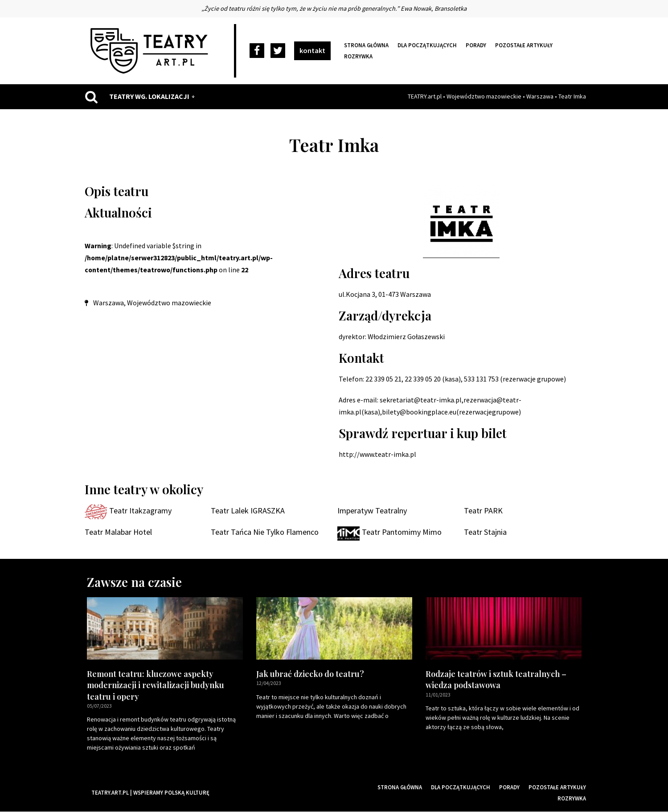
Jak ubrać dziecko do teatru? (310, 674)
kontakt (312, 50)
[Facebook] (257, 51)
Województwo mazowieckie (484, 96)
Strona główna (366, 45)
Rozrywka (358, 56)
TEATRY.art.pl (425, 96)
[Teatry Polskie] (152, 51)
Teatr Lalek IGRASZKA (248, 511)
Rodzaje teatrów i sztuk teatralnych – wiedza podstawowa (496, 680)
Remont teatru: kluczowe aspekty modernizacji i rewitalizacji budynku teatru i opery (156, 685)
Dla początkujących (427, 45)
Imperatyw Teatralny (372, 511)
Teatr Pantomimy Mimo (402, 532)
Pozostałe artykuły (524, 45)
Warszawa (540, 96)
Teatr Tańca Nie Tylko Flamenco (265, 532)
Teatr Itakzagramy (140, 511)
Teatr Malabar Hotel (118, 532)
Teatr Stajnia (485, 532)
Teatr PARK (483, 511)
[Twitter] (278, 51)
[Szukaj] (91, 97)
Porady (476, 45)
